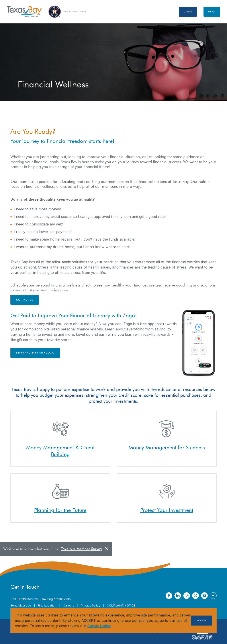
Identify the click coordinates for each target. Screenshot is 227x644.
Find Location (47, 605)
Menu (212, 12)
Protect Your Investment (167, 510)
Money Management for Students (167, 447)
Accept (202, 620)
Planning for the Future (60, 510)
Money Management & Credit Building (60, 451)
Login (188, 12)
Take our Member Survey (81, 549)
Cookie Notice (99, 626)
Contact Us (25, 300)
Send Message (21, 605)
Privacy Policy (91, 605)
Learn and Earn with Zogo (35, 353)
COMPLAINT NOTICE (121, 605)
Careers (69, 605)
